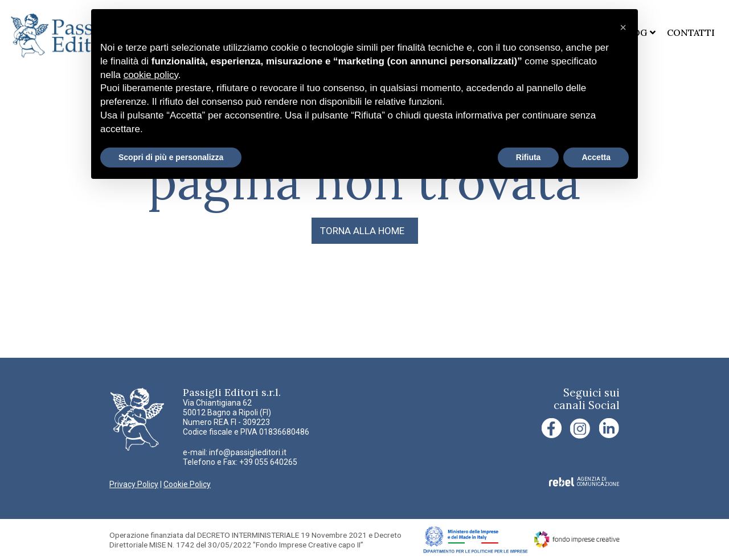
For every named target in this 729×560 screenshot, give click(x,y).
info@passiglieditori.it (248, 452)
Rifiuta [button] (529, 157)
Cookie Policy (187, 484)
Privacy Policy (134, 484)
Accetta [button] (596, 157)
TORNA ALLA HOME (362, 231)
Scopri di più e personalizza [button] (171, 157)
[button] (623, 27)
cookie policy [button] (151, 75)
